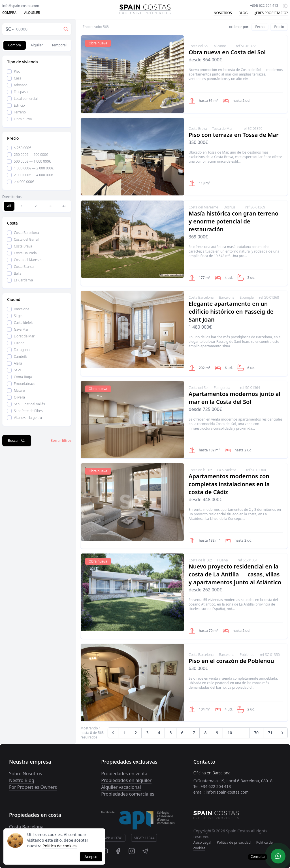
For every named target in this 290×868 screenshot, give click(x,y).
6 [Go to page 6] (182, 733)
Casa (14, 78)
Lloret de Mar (21, 336)
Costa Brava (20, 246)
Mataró (16, 390)
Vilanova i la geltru (24, 418)
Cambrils (17, 357)
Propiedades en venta (124, 774)
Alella (15, 363)
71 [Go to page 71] (270, 733)
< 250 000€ (19, 148)
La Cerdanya (20, 280)
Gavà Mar (18, 329)
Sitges (15, 316)
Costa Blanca (20, 267)
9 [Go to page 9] (217, 733)
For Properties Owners (33, 787)
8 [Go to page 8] (205, 733)
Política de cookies (60, 846)
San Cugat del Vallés (26, 404)
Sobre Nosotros (25, 774)
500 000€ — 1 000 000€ (29, 161)
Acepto (91, 857)
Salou (15, 370)
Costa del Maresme (25, 260)
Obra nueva (19, 119)
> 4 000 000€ (21, 182)
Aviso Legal (202, 842)
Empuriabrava (21, 384)
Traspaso (17, 92)
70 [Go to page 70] (256, 733)
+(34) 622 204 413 (264, 6)
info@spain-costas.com (21, 6)
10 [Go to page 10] (230, 733)
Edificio (16, 105)
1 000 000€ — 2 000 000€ (30, 168)
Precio (279, 27)
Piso (14, 71)
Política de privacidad (234, 842)
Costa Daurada (22, 253)
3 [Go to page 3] (147, 733)
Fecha (260, 27)
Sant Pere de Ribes (25, 411)
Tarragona (18, 350)
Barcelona (18, 309)
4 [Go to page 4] (159, 733)
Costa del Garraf (23, 239)
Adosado (17, 85)
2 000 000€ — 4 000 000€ (30, 175)
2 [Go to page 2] (136, 733)
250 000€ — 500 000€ (27, 155)
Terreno (16, 112)
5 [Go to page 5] (170, 733)
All (9, 206)
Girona (16, 343)
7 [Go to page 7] (194, 733)
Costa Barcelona (23, 233)
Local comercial (22, 99)
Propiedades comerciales (128, 794)
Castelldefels (20, 323)
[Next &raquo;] (282, 733)
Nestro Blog (22, 780)
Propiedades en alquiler (126, 780)
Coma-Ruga (20, 377)
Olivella (16, 397)
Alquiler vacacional (121, 787)
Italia (14, 273)
